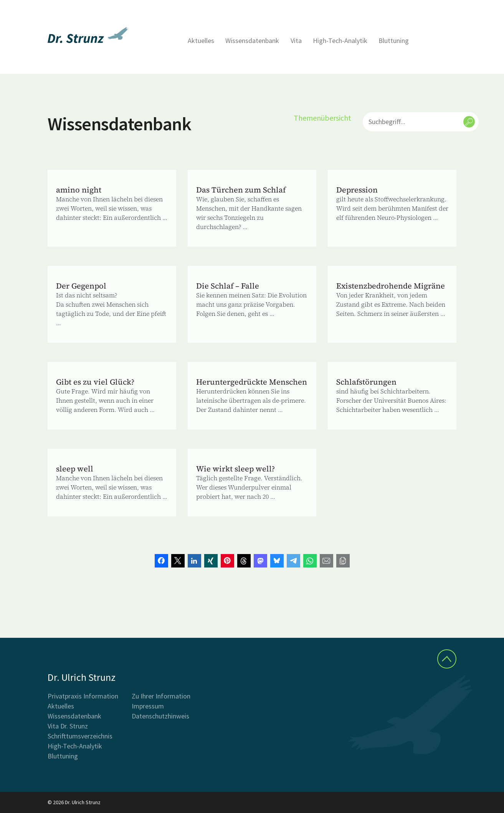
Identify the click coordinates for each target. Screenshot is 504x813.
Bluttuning (394, 41)
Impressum (148, 706)
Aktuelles (201, 41)
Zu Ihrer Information (161, 696)
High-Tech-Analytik (340, 41)
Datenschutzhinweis (160, 716)
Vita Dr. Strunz (68, 726)
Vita (296, 41)
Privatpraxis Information (83, 696)
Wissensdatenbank (252, 41)
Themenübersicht (322, 118)
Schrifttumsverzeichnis (80, 736)
